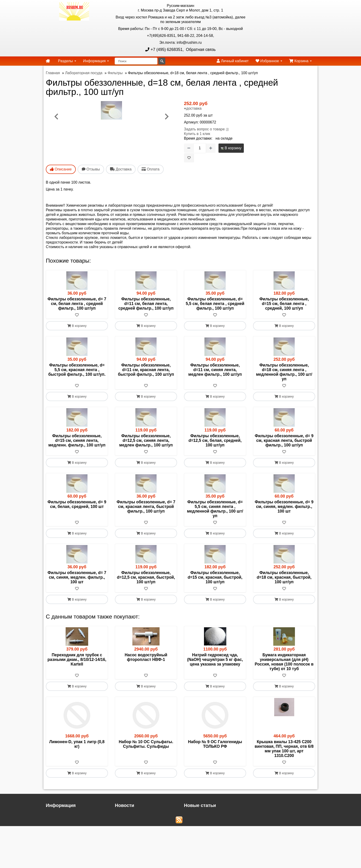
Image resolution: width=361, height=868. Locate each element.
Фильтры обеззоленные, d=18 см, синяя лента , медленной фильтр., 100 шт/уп (284, 372)
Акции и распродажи (63, 853)
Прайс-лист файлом (63, 820)
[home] (48, 61)
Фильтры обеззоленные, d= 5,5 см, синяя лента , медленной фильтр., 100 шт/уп (215, 509)
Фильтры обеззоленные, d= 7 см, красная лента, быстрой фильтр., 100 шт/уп (146, 507)
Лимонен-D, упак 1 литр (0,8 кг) (77, 744)
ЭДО (50, 844)
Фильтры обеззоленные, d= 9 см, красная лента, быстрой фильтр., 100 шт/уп (284, 440)
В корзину (231, 148)
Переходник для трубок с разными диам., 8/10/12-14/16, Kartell (77, 660)
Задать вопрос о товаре (204, 129)
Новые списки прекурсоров (207, 825)
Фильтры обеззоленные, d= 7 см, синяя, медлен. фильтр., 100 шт (77, 577)
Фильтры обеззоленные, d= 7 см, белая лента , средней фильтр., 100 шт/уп (77, 304)
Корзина (300, 61)
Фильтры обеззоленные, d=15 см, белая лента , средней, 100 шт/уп (284, 304)
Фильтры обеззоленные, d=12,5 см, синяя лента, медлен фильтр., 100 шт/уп (146, 440)
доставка (194, 108)
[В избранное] (189, 158)
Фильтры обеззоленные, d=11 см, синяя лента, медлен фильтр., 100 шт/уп (215, 370)
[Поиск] (136, 61)
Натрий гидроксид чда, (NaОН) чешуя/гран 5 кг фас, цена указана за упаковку (215, 660)
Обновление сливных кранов (209, 816)
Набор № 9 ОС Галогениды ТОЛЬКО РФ (215, 744)
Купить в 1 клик (197, 134)
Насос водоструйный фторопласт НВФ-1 (146, 657)
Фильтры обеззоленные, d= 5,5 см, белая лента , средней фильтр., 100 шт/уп (215, 304)
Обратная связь (200, 50)
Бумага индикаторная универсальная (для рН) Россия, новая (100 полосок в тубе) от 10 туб (284, 662)
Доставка (54, 816)
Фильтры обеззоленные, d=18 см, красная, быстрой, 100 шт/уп (284, 577)
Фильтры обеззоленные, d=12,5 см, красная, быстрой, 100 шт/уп (146, 577)
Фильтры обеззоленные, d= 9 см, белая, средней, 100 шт (77, 504)
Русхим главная (59, 825)
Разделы (67, 61)
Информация (96, 61)
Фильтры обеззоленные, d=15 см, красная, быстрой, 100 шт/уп (215, 577)
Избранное (269, 61)
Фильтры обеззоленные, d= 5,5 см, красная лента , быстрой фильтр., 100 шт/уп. (77, 370)
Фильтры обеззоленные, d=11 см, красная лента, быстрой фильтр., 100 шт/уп (146, 370)
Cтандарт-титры (198, 820)
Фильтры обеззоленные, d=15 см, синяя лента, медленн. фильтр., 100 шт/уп (77, 440)
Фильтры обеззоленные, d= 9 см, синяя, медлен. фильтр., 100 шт (284, 507)
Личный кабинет (233, 61)
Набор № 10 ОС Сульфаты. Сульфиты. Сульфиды (146, 744)
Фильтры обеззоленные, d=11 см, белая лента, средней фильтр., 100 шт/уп (146, 304)
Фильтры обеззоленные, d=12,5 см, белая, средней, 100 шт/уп (215, 440)
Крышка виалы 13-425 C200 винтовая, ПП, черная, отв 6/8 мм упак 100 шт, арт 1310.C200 (284, 749)
